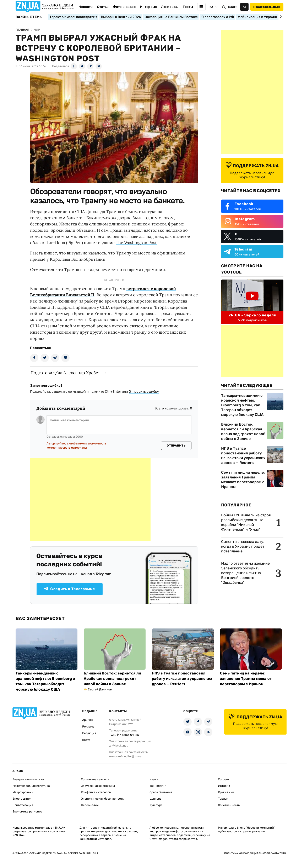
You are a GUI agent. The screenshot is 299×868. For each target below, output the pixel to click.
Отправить (176, 446)
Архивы (88, 720)
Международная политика (31, 786)
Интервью (148, 7)
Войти (233, 7)
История (224, 786)
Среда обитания (161, 792)
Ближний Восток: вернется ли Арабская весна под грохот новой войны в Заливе (243, 432)
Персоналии (90, 805)
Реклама (88, 727)
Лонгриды (170, 7)
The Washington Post (136, 243)
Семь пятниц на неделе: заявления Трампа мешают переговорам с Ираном (243, 480)
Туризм (223, 799)
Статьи (103, 7)
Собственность (229, 805)
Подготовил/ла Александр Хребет (65, 373)
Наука (154, 779)
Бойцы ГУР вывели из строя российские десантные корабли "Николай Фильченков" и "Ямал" (246, 522)
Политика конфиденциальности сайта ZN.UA (255, 853)
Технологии (158, 786)
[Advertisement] (90, 499)
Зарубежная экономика (98, 786)
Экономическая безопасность (102, 799)
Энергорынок (22, 799)
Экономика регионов (27, 812)
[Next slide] (280, 17)
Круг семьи (226, 792)
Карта (86, 740)
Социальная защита (95, 779)
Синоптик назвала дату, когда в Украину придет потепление (243, 546)
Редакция (89, 733)
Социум (224, 779)
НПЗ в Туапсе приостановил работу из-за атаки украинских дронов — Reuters (243, 456)
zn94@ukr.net (118, 746)
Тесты (188, 7)
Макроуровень (23, 792)
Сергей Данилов (100, 689)
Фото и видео (124, 7)
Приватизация (23, 805)
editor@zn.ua (133, 756)
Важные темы (29, 17)
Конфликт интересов (96, 792)
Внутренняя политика (28, 779)
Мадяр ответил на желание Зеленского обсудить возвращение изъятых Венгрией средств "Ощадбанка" (245, 573)
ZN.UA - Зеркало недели (252, 315)
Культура (156, 805)
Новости (86, 7)
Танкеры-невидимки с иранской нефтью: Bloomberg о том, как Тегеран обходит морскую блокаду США (242, 405)
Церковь (155, 799)
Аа (244, 7)
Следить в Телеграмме (69, 589)
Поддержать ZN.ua (267, 7)
